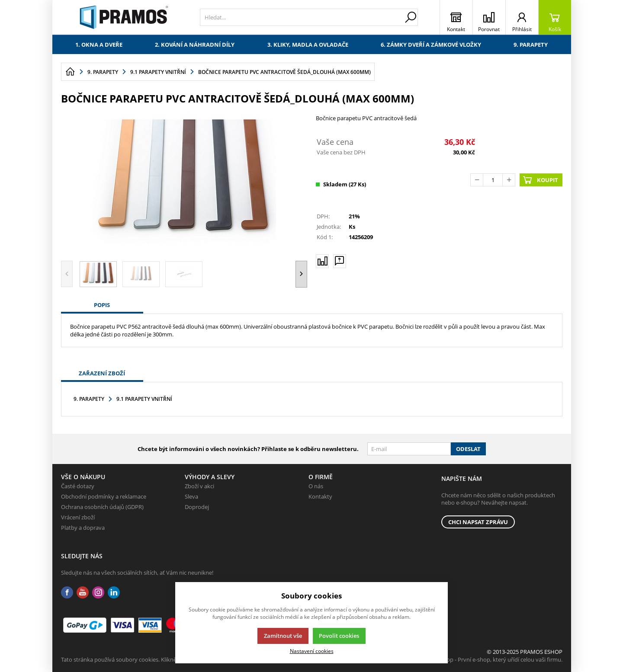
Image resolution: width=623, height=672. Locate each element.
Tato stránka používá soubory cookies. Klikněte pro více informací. (146, 659)
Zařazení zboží (102, 373)
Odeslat (468, 449)
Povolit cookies (339, 636)
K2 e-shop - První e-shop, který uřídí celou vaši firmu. (495, 659)
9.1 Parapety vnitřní (144, 399)
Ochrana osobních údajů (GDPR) (102, 507)
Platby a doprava (83, 528)
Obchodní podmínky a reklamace (104, 496)
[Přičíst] (509, 180)
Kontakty (320, 496)
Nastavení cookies (312, 651)
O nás (316, 486)
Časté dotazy (78, 486)
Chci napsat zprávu (478, 522)
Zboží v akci (199, 486)
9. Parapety (531, 45)
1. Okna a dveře (99, 45)
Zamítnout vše (283, 636)
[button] (301, 274)
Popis (102, 305)
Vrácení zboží (78, 517)
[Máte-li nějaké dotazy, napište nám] (340, 261)
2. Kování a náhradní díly (195, 45)
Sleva (191, 496)
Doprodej (197, 507)
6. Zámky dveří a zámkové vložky (431, 45)
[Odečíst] (477, 180)
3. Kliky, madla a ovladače (308, 45)
